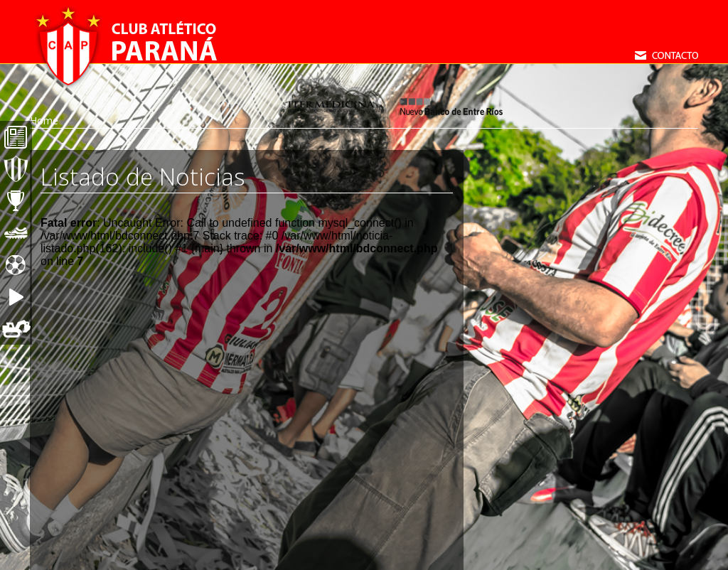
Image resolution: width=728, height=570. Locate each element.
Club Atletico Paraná (126, 46)
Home (44, 120)
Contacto (667, 55)
